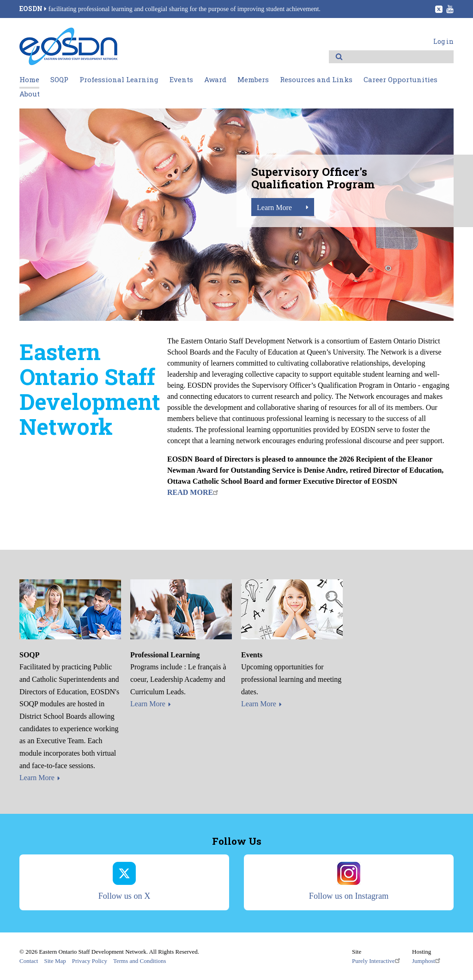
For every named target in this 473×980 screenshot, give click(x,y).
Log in (443, 41)
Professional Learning (119, 79)
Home (29, 79)
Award (215, 79)
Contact (29, 961)
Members (253, 79)
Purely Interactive (377, 960)
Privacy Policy (90, 961)
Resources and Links (316, 79)
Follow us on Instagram (349, 881)
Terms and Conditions (140, 961)
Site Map (55, 961)
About (30, 94)
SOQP (59, 79)
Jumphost (427, 960)
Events (181, 79)
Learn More (274, 207)
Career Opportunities (400, 79)
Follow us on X (124, 881)
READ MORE (194, 492)
